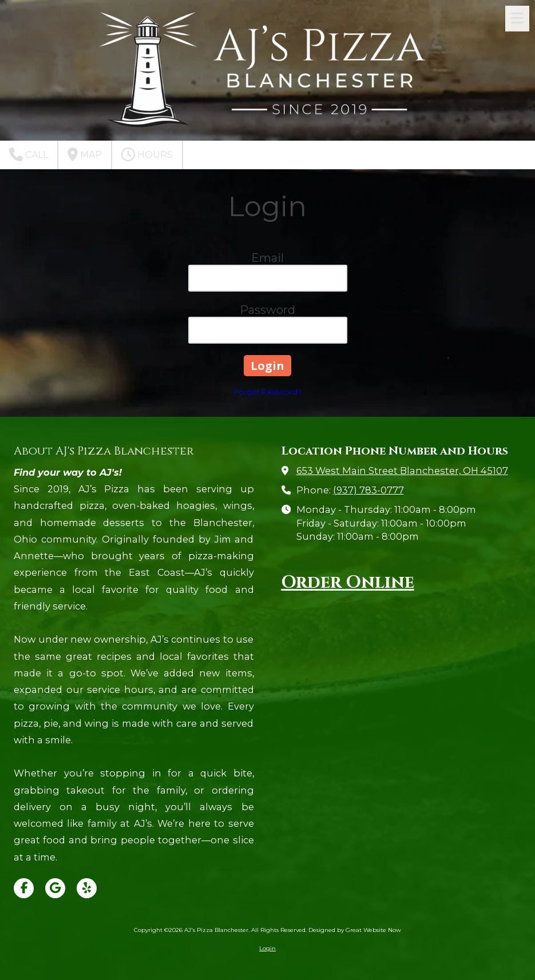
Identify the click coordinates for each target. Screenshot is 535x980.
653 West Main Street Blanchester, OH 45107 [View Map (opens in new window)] (402, 471)
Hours (147, 154)
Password (267, 310)
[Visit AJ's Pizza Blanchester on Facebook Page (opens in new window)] (24, 888)
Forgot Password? (268, 392)
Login (267, 948)
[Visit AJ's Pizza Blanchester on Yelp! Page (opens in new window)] (87, 888)
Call (29, 154)
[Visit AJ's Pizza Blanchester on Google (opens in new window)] (55, 888)
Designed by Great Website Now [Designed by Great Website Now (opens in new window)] (355, 930)
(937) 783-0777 (368, 490)
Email (267, 258)
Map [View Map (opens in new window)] (85, 154)
